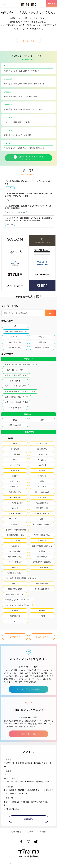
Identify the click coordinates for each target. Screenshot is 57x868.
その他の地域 (28, 432)
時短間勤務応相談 (15, 557)
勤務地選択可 (15, 616)
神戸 (42, 420)
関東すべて (29, 359)
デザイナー (10, 200)
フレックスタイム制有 (15, 503)
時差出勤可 (15, 546)
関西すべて (29, 414)
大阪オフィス (15, 487)
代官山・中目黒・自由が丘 (16, 386)
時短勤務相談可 (15, 551)
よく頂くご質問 (42, 637)
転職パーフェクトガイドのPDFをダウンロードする (28, 158)
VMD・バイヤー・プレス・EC (16, 212)
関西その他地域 (15, 425)
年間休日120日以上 (42, 514)
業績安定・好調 (42, 444)
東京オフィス (15, 481)
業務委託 (15, 476)
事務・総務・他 (15, 342)
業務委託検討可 (42, 508)
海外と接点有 (15, 465)
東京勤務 (15, 611)
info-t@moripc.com (41, 782)
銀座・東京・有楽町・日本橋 (17, 402)
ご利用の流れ (15, 637)
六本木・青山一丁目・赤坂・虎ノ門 (19, 365)
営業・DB (42, 342)
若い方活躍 (15, 449)
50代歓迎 (42, 616)
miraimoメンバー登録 (28, 734)
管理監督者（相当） (15, 573)
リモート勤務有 (15, 514)
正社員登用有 (15, 454)
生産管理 (42, 471)
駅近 (15, 460)
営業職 (42, 481)
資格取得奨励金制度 (15, 589)
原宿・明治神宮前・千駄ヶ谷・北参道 (20, 391)
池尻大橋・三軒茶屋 (15, 370)
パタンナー (42, 337)
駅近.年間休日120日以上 (42, 524)
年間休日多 (42, 476)
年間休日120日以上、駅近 (15, 535)
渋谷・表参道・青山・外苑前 (17, 397)
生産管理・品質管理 (42, 348)
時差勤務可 (15, 524)
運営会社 (43, 832)
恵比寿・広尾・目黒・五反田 (17, 375)
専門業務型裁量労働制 (42, 535)
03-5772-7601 (10, 778)
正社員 (15, 444)
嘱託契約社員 (42, 557)
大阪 (15, 420)
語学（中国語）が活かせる (42, 546)
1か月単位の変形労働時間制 (15, 530)
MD (10, 188)
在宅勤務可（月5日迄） (15, 594)
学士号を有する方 (15, 562)
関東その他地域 (15, 408)
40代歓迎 (42, 551)
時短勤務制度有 (42, 584)
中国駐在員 (42, 541)
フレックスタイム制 (42, 492)
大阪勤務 (42, 611)
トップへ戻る (28, 41)
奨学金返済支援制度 (42, 589)
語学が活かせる (15, 492)
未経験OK (42, 465)
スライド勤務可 (15, 541)
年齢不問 (15, 567)
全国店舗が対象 (42, 567)
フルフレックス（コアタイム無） (17, 605)
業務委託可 (42, 460)
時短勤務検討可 (15, 497)
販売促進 (15, 584)
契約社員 (15, 508)
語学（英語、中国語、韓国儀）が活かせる (21, 578)
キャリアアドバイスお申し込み (28, 689)
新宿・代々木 (15, 381)
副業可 (42, 519)
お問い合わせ (16, 832)
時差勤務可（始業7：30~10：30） (18, 600)
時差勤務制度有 (42, 503)
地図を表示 (28, 819)
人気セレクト (42, 454)
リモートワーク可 (15, 519)
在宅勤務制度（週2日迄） (42, 562)
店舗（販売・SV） (15, 348)
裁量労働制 (42, 497)
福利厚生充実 (42, 449)
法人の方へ (31, 832)
